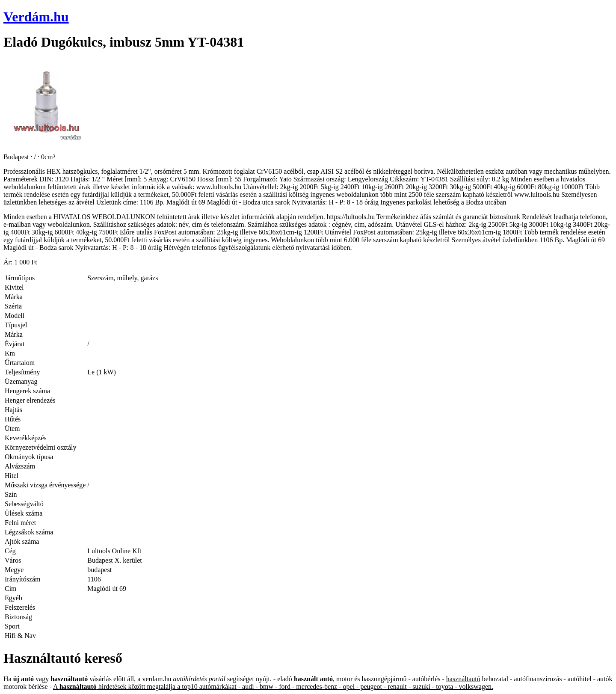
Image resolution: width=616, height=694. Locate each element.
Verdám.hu (36, 17)
